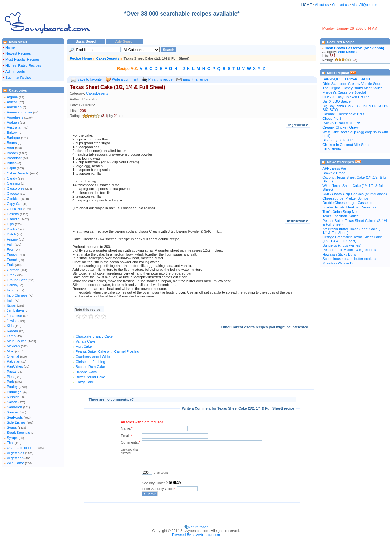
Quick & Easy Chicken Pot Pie (346, 97)
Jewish (12, 321)
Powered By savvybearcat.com (196, 535)
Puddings (14, 392)
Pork (10, 382)
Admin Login (15, 72)
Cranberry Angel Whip (93, 357)
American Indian (19, 112)
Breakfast (14, 158)
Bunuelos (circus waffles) (342, 245)
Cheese (13, 194)
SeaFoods (15, 417)
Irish (10, 300)
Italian (11, 305)
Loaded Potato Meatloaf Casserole (349, 207)
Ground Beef (17, 280)
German (13, 270)
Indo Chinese (17, 295)
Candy (12, 178)
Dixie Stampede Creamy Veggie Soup (352, 84)
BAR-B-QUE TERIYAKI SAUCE (347, 79)
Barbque (13, 138)
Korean (12, 331)
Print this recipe (161, 79)
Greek (11, 275)
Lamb (11, 336)
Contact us (341, 5)
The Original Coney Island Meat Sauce (352, 88)
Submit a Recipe (18, 78)
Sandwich (14, 407)
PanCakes (15, 366)
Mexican (13, 346)
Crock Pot (14, 209)
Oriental (13, 356)
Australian (14, 127)
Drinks (12, 229)
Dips (10, 224)
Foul (10, 249)
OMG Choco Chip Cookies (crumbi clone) (354, 194)
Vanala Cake (86, 341)
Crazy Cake (85, 382)
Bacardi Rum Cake (90, 367)
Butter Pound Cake (90, 377)
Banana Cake (86, 372)
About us (322, 5)
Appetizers (15, 117)
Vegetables (15, 453)
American (14, 107)
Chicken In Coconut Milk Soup (346, 145)
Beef (10, 148)
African (12, 102)
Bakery (12, 133)
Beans (12, 143)
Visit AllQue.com (365, 5)
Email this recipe (196, 79)
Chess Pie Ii (332, 119)
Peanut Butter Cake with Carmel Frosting (107, 351)
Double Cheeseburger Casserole (348, 203)
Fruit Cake (84, 346)
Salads (12, 402)
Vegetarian (15, 458)
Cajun (11, 168)
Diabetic (13, 219)
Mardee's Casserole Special (344, 92)
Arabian (13, 122)
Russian (13, 397)
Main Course (17, 341)
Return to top (198, 527)
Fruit (10, 265)
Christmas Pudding (90, 362)
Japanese (14, 316)
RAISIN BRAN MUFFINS (342, 123)
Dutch (11, 234)
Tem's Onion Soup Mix (340, 212)
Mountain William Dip (339, 263)
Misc (10, 351)
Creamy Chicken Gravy (340, 127)
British (12, 163)
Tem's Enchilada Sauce (340, 216)
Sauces (13, 412)
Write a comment (125, 79)
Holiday (13, 285)
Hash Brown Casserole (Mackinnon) (354, 48)
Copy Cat (14, 204)
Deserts (13, 214)
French (12, 260)
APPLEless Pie (334, 168)
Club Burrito (332, 149)
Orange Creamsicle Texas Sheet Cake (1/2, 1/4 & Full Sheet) (352, 239)
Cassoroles (15, 188)
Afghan (12, 97)
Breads (12, 153)
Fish (10, 244)
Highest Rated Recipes (23, 65)
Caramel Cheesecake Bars (343, 114)
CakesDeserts (18, 173)
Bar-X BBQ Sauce (337, 101)
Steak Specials (18, 433)
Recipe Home (81, 58)
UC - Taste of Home (22, 448)
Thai (10, 443)
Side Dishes (16, 422)
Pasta (11, 372)
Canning (13, 183)
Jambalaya (15, 310)
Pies (10, 377)
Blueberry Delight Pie (339, 140)
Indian (11, 290)
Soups (12, 427)
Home (10, 47)
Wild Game (15, 463)
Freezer (13, 255)
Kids (10, 326)
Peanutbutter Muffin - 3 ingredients (349, 250)
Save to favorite (89, 79)
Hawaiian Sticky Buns (339, 254)
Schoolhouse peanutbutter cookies (349, 259)
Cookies (13, 199)
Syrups (12, 438)
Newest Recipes (18, 53)
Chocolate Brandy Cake (94, 336)
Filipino (12, 239)
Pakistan (13, 361)
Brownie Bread (334, 173)
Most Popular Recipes (23, 59)
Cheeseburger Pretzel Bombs (345, 198)
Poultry (12, 387)
